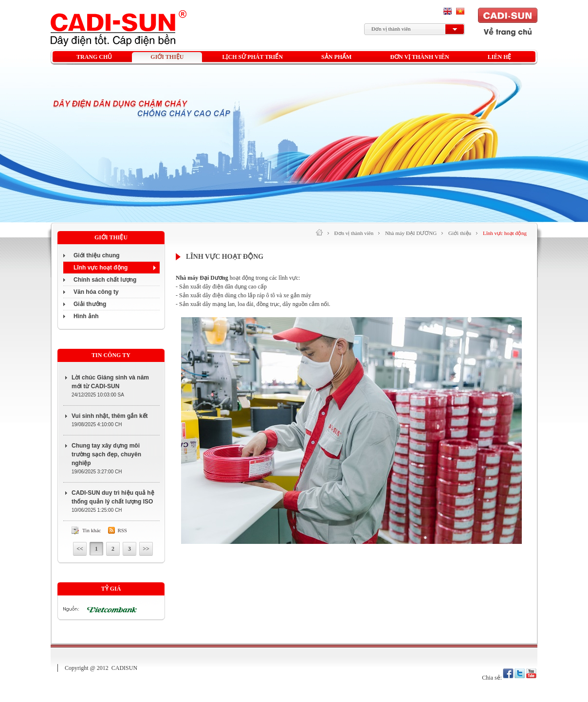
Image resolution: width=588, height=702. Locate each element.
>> (146, 549)
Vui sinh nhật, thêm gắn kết (110, 416)
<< (80, 549)
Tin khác (92, 530)
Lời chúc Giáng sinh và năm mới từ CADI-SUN (110, 382)
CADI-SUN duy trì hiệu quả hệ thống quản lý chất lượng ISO (113, 497)
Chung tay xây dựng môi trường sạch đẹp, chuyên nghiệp (106, 454)
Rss (122, 530)
